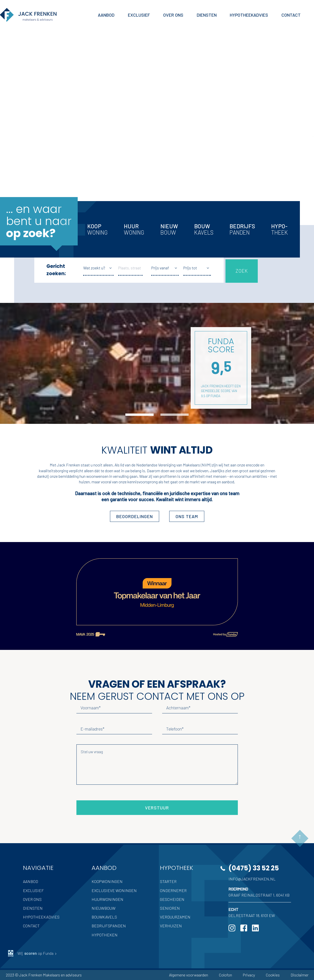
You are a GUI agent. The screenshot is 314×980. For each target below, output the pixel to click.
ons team (187, 516)
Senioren (170, 908)
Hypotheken (105, 935)
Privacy (249, 975)
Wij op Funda (33, 953)
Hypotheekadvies (41, 917)
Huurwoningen (107, 899)
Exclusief (33, 890)
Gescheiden (172, 899)
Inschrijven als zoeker (45, 154)
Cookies (273, 975)
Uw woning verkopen (44, 125)
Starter (168, 881)
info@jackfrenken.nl (252, 879)
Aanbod (31, 881)
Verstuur (157, 808)
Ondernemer (173, 890)
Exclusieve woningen (114, 890)
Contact (31, 926)
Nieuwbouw (104, 908)
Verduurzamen (175, 917)
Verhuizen (171, 926)
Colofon (225, 975)
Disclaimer (299, 975)
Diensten (33, 908)
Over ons (32, 899)
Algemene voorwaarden (189, 975)
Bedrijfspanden (109, 926)
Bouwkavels (104, 917)
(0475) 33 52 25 (254, 868)
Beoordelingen (135, 516)
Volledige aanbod (40, 111)
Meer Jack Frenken (41, 178)
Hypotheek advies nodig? (49, 139)
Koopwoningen (107, 881)
